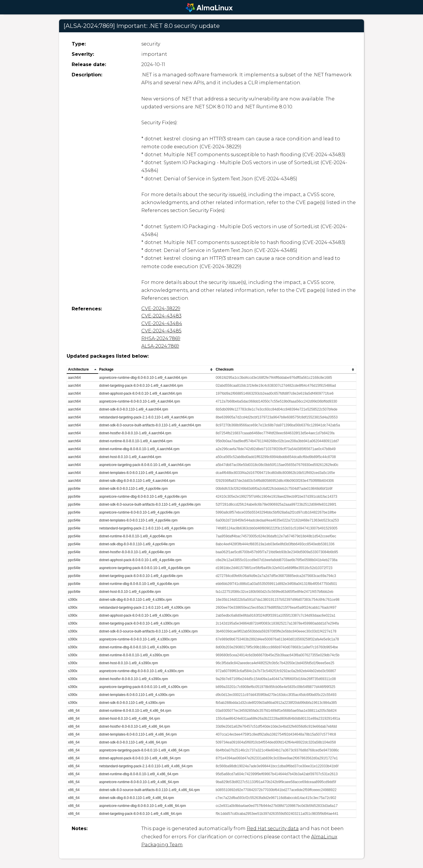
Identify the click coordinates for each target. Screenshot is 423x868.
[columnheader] (82, 370)
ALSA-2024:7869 (160, 346)
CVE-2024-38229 (161, 308)
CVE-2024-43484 (162, 323)
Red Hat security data (273, 829)
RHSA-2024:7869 (161, 338)
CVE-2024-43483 (161, 316)
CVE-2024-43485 (161, 331)
